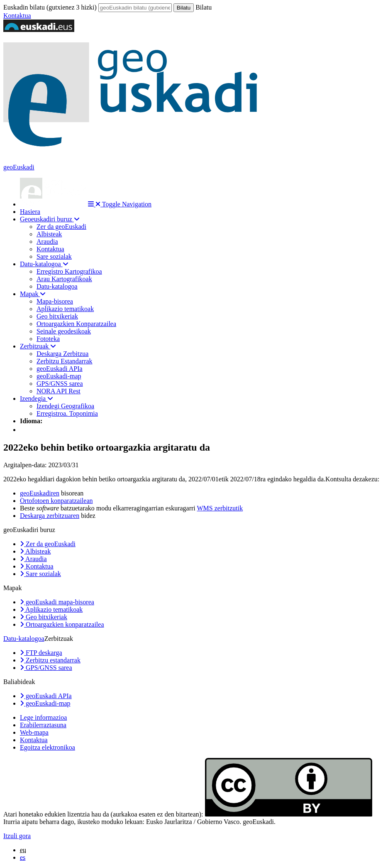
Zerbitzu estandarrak (50, 660)
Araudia (47, 242)
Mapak (33, 294)
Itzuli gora (17, 836)
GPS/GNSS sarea (60, 384)
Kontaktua (17, 16)
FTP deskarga (41, 653)
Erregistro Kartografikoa (69, 271)
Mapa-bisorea (55, 301)
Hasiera (30, 212)
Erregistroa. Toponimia (67, 413)
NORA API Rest (59, 391)
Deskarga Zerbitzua (62, 354)
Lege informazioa (43, 717)
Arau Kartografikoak (64, 279)
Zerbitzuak (38, 346)
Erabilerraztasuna (43, 725)
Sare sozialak (54, 256)
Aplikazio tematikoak (65, 309)
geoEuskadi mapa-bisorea (57, 602)
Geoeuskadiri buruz (50, 219)
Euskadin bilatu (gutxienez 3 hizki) (50, 7)
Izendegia (37, 398)
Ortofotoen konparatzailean (56, 501)
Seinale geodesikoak (64, 331)
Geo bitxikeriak (57, 316)
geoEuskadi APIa (60, 369)
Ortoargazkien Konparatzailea (76, 324)
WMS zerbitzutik (220, 508)
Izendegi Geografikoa (65, 406)
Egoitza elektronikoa (48, 747)
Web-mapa (34, 732)
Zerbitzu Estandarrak (65, 361)
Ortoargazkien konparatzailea (62, 624)
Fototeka (48, 339)
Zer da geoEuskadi (61, 227)
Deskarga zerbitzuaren (50, 516)
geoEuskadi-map (59, 376)
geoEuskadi (19, 167)
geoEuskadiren (40, 493)
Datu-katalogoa (44, 264)
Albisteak (49, 234)
